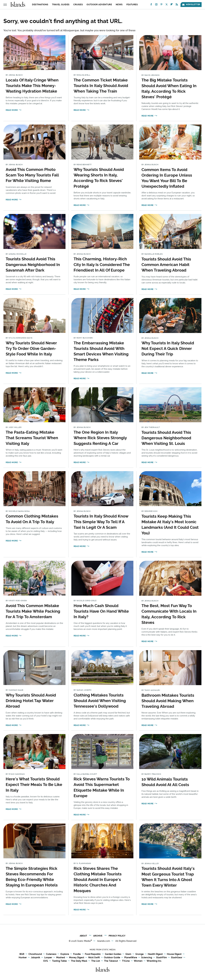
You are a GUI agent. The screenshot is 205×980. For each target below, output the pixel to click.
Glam (128, 954)
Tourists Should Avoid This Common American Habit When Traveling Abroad (166, 265)
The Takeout (111, 961)
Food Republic (93, 954)
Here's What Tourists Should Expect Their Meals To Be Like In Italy (34, 785)
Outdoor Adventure (99, 5)
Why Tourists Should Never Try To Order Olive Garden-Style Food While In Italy (31, 349)
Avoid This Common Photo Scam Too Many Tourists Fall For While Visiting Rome (32, 175)
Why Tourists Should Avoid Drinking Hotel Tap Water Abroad (31, 701)
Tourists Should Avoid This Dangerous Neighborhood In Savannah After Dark (33, 265)
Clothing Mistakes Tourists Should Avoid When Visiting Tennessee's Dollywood (100, 701)
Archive (98, 936)
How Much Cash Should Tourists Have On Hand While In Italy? (101, 611)
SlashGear (177, 958)
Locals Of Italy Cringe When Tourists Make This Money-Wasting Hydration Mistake (32, 86)
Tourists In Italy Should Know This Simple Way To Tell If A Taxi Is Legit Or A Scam (101, 522)
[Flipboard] (172, 5)
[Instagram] (156, 5)
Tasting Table (59, 961)
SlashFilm (162, 958)
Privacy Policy (117, 936)
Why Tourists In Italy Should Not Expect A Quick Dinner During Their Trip (168, 349)
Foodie (77, 954)
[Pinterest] (161, 5)
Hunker (23, 958)
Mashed (61, 958)
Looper (48, 958)
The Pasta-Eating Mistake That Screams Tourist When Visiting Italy (32, 438)
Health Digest (155, 954)
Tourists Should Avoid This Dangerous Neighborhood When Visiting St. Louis (166, 438)
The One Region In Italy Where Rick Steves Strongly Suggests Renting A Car (100, 438)
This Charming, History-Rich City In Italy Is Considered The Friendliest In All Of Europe (102, 265)
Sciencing (147, 958)
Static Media (84, 941)
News (119, 5)
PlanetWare (131, 958)
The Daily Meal (79, 961)
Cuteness (51, 954)
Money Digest (77, 958)
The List (96, 961)
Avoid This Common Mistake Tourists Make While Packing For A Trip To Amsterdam (33, 611)
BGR (22, 954)
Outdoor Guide (112, 958)
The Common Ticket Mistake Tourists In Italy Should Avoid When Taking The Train (101, 86)
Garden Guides (113, 954)
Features (132, 5)
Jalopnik (36, 958)
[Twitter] (167, 5)
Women (138, 961)
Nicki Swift (94, 958)
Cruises (78, 5)
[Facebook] (151, 5)
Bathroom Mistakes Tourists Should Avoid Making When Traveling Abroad (168, 701)
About (83, 936)
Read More (12, 110)
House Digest (174, 954)
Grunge (140, 954)
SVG (46, 961)
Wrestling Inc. (154, 961)
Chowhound (35, 954)
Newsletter (191, 4)
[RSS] (177, 5)
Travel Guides (61, 5)
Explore (65, 954)
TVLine (126, 961)
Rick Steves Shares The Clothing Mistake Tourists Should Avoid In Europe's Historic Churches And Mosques (98, 880)
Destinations (40, 5)
